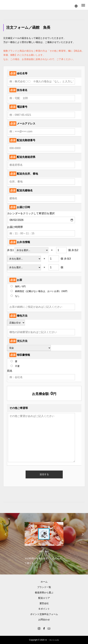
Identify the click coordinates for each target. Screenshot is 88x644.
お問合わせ (44, 620)
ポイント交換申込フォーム (44, 614)
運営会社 (44, 603)
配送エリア (44, 598)
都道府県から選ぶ (44, 593)
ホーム (44, 582)
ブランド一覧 (44, 587)
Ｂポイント (44, 609)
